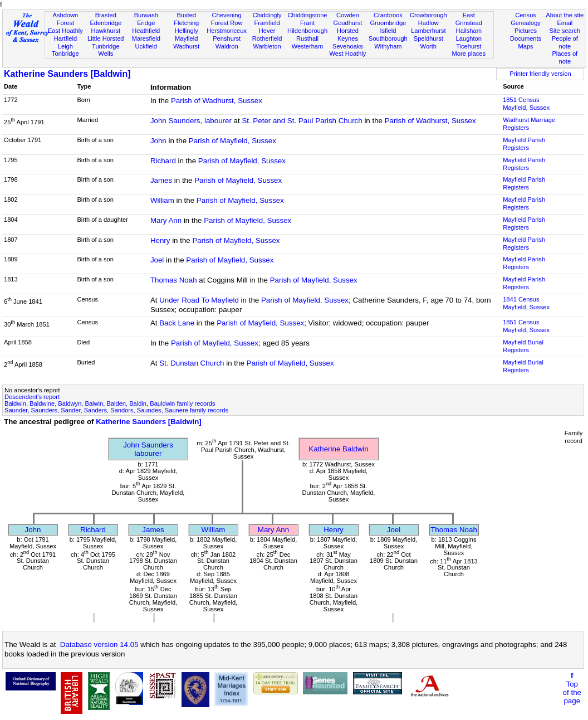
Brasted (106, 15)
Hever (267, 31)
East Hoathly (65, 31)
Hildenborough (307, 31)
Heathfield (146, 31)
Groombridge (388, 23)
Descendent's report (32, 397)
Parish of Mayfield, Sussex (232, 141)
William (162, 200)
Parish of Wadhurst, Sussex (217, 101)
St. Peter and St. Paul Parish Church (302, 121)
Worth (428, 46)
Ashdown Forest (66, 19)
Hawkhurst (106, 31)
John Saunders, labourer (191, 121)
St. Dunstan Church (192, 363)
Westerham (308, 46)
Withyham (388, 46)
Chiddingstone (308, 15)
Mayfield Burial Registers (523, 346)
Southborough (388, 38)
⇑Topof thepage (572, 688)
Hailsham (469, 31)
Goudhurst (348, 23)
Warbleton (267, 46)
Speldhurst (428, 38)
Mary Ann (166, 220)
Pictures (526, 31)
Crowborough (428, 15)
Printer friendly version (540, 74)
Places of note (565, 57)
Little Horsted (106, 38)
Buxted (186, 15)
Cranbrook (388, 15)
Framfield (267, 23)
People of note (565, 42)
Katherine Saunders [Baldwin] (67, 74)
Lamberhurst (428, 31)
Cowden (348, 15)
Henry (160, 240)
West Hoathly (348, 53)
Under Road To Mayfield (199, 300)
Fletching (186, 23)
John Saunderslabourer (148, 449)
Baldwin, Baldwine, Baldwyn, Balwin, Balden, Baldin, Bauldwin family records (110, 403)
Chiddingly (267, 15)
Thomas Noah (174, 280)
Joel (157, 260)
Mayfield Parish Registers (524, 144)
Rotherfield (267, 38)
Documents (526, 38)
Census (526, 15)
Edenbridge (106, 23)
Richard (163, 161)
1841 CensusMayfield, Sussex (526, 303)
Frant (307, 23)
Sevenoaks (348, 46)
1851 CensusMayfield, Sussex (526, 104)
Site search (565, 31)
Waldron (227, 46)
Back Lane (177, 323)
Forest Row (227, 23)
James (161, 180)
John (158, 141)
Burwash (146, 15)
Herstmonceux (227, 31)
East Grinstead (469, 19)
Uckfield (146, 46)
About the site (565, 15)
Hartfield (65, 38)
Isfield (388, 31)
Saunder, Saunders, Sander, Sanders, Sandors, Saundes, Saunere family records (116, 410)
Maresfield (146, 38)
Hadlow (428, 23)
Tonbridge (65, 53)
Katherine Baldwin (338, 449)
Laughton (469, 38)
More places (469, 53)
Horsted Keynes (348, 35)
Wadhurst (186, 46)
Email (565, 23)
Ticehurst (469, 46)
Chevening (227, 15)
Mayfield (186, 38)
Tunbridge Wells (106, 50)
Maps (525, 46)
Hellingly (187, 31)
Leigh (65, 46)
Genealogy (526, 23)
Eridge (146, 23)
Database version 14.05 (99, 644)
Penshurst (227, 38)
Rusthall (307, 38)
